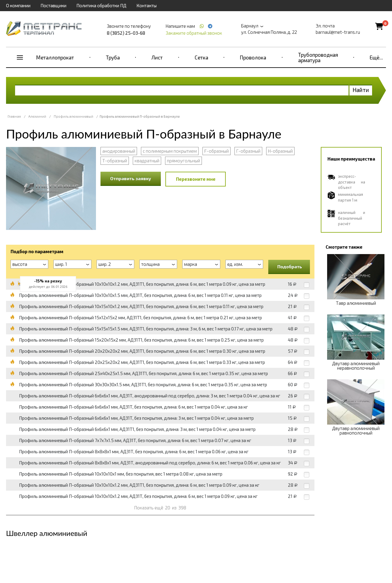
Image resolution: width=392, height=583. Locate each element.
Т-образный (115, 161)
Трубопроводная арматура (318, 57)
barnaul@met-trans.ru (338, 32)
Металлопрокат (55, 57)
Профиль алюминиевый (73, 116)
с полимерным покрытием (170, 151)
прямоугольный (183, 161)
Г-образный (248, 151)
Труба (113, 57)
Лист (157, 57)
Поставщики (53, 5)
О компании (18, 5)
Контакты (147, 5)
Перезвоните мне (196, 179)
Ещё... (376, 57)
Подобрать (290, 266)
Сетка (201, 57)
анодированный (119, 151)
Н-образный (280, 151)
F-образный (217, 151)
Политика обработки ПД (101, 5)
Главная (14, 116)
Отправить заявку (131, 178)
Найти (361, 90)
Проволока (253, 57)
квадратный (147, 161)
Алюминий (37, 116)
